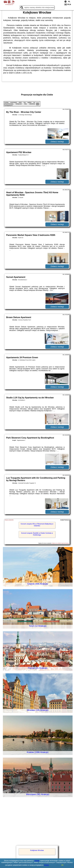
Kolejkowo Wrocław (37, 850)
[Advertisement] (37, 825)
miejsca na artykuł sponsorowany (60, 543)
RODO (47, 865)
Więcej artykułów (9, 520)
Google (37, 861)
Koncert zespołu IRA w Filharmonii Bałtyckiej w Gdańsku (37, 525)
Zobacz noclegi (57, 142)
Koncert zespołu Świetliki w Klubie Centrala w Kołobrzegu (37, 534)
